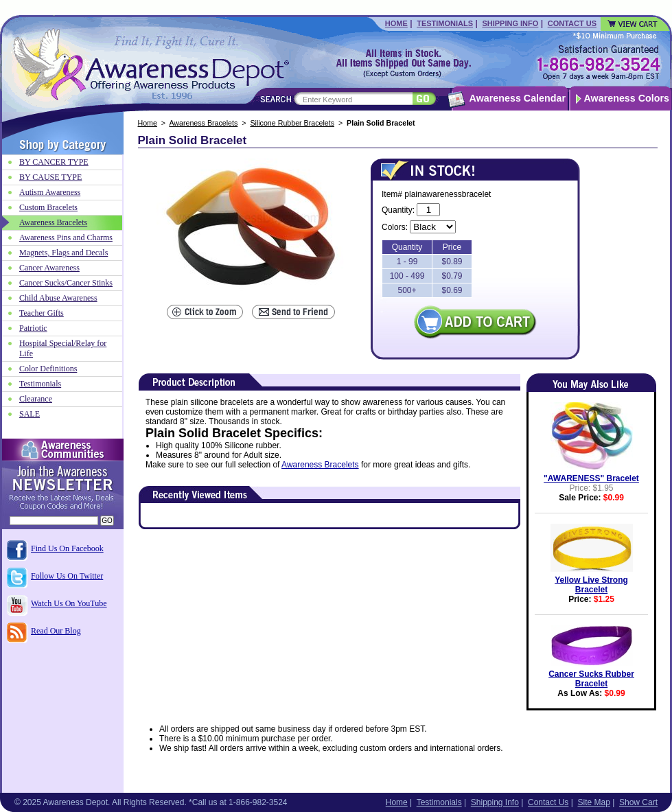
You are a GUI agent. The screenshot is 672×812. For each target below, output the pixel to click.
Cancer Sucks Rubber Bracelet (591, 679)
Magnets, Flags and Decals (63, 253)
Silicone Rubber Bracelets (292, 123)
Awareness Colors (627, 98)
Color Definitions (48, 369)
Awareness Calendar (518, 98)
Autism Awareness (50, 192)
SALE (30, 414)
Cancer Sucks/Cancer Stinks (66, 283)
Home (396, 23)
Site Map (593, 802)
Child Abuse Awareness (58, 298)
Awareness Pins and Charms (66, 237)
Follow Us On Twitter (67, 576)
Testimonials (445, 23)
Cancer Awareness (49, 268)
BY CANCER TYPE (54, 162)
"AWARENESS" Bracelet (591, 478)
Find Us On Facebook (67, 548)
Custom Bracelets (48, 207)
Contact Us (572, 23)
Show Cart (638, 802)
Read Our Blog (56, 631)
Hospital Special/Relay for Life (63, 348)
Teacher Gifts (42, 313)
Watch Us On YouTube (69, 603)
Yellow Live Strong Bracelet (591, 585)
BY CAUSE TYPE (50, 177)
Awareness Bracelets (203, 123)
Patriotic (33, 328)
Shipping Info (510, 23)
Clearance (36, 399)
